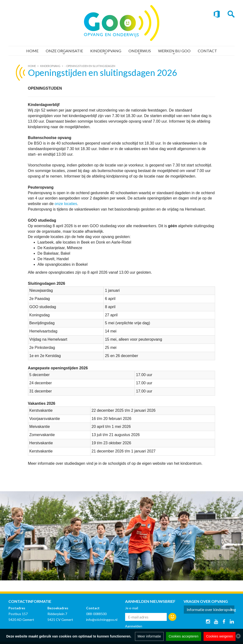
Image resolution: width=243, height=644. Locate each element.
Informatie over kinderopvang (211, 609)
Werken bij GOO (174, 51)
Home (32, 51)
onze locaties (66, 204)
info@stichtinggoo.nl (102, 620)
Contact (207, 51)
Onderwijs (140, 51)
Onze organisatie (64, 51)
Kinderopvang (106, 51)
